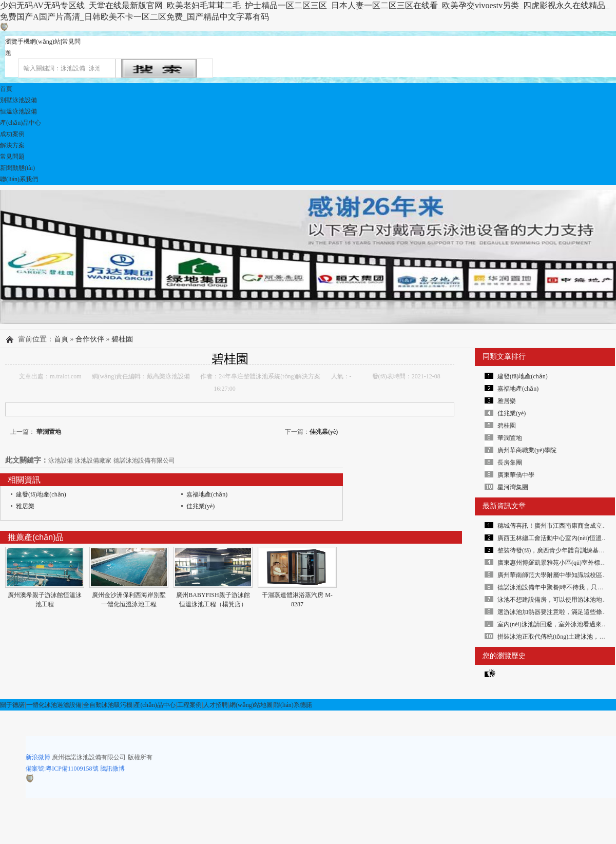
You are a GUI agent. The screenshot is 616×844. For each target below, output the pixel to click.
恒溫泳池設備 (18, 111)
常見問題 (12, 157)
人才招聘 (216, 705)
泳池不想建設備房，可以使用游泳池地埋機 (556, 600)
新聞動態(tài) (17, 168)
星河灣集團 (513, 487)
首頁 (6, 89)
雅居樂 (25, 506)
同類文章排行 (504, 357)
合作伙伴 (90, 339)
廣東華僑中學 (516, 475)
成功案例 (12, 134)
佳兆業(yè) (324, 432)
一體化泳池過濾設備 (54, 705)
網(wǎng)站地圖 (251, 705)
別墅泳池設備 (18, 100)
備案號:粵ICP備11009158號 (62, 769)
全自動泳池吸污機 (108, 705)
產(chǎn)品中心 (21, 123)
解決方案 (12, 145)
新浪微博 (38, 757)
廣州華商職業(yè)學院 (527, 450)
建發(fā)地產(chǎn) (41, 494)
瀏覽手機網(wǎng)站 (33, 42)
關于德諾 (12, 705)
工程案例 (189, 705)
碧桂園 (122, 339)
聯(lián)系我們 (19, 179)
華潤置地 (48, 432)
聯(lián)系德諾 (293, 705)
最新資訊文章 (504, 506)
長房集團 (510, 463)
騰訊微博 (112, 769)
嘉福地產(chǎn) (207, 494)
